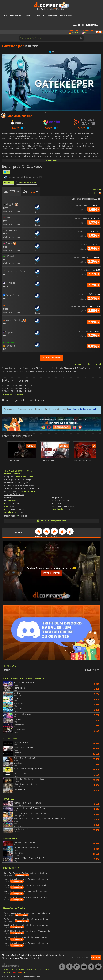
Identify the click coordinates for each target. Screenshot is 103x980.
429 (5, 324)
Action (19, 477)
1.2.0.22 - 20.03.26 (27, 491)
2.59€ (94, 311)
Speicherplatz (11, 512)
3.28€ (94, 335)
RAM (6, 506)
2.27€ (94, 274)
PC (7, 172)
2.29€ (94, 285)
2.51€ (94, 298)
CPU (6, 503)
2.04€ (94, 248)
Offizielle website (12, 474)
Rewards (41, 16)
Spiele (4, 16)
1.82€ (94, 235)
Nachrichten (66, 16)
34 (5, 234)
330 (5, 208)
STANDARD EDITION (27, 183)
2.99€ (94, 322)
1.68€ (94, 209)
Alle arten (8, 183)
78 (5, 260)
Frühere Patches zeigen (13, 395)
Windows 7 (13, 500)
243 (5, 286)
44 (5, 221)
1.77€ (94, 222)
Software (29, 16)
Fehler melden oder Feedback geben (83, 364)
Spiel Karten (16, 16)
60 (5, 247)
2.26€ (94, 261)
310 (5, 309)
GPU (6, 509)
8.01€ (94, 346)
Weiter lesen (51, 160)
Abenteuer (28, 477)
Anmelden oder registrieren (87, 25)
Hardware (53, 16)
